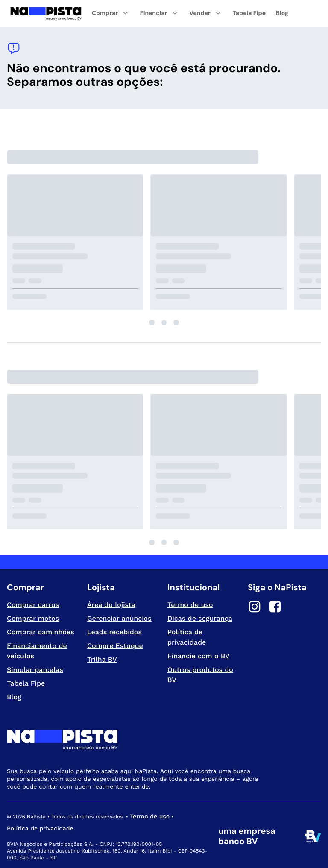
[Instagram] (255, 608)
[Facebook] (275, 608)
